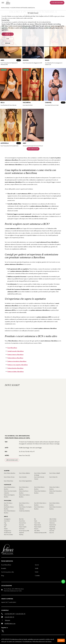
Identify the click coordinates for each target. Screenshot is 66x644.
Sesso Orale (52, 531)
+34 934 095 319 (9, 614)
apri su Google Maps (12, 460)
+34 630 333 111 (21, 614)
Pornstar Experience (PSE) (24, 531)
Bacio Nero (21, 519)
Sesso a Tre (52, 533)
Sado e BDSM (37, 531)
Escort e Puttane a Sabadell (55, 473)
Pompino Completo (23, 527)
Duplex (36, 521)
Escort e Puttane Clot (53, 477)
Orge (5, 523)
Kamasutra (36, 529)
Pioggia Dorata (52, 529)
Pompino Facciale (38, 525)
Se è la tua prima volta (8, 572)
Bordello (4, 568)
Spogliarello (22, 533)
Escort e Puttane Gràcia (9, 481)
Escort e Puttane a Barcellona (10, 473)
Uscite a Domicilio (53, 521)
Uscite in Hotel (37, 523)
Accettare (61, 640)
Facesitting (21, 535)
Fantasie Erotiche (53, 525)
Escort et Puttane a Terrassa (9, 477)
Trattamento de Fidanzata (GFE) (40, 533)
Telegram (7, 620)
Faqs (37, 572)
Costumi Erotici (7, 521)
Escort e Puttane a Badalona (25, 473)
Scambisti (6, 529)
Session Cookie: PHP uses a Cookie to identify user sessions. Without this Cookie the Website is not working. (31, 24)
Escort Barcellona (6, 565)
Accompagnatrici (7, 519)
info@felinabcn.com (10, 623)
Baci (35, 519)
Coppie (5, 525)
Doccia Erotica (22, 521)
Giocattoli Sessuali (8, 533)
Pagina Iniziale (5, 8)
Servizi (37, 565)
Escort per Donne (23, 523)
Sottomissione (52, 523)
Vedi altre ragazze (33, 149)
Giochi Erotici (22, 529)
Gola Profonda (52, 527)
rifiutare (8, 43)
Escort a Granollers (23, 477)
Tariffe (37, 568)
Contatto (37, 576)
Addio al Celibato (53, 519)
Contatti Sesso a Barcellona (24, 511)
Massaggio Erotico (8, 531)
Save (8, 39)
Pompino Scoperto (38, 527)
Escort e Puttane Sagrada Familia (25, 481)
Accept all (8, 34)
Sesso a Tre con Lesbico (8, 535)
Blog (3, 576)
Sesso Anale (22, 525)
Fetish (5, 527)
